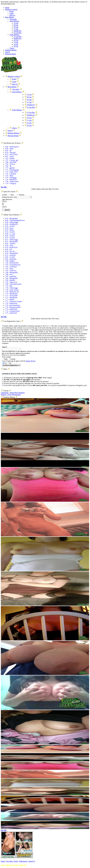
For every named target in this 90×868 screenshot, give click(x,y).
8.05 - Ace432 (10, 257)
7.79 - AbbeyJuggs (12, 288)
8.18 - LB (8, 249)
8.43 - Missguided (11, 218)
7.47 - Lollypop (11, 174)
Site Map (10, 861)
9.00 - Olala (9, 149)
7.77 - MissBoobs (11, 294)
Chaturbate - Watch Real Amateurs (13, 393)
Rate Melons (9, 17)
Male (5, 359)
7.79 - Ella (9, 286)
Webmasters (23, 861)
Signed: (5, 347)
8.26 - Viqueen (10, 244)
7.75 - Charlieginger (12, 170)
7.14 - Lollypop (11, 183)
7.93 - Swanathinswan (13, 265)
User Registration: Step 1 (12, 321)
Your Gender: (7, 357)
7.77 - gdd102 (10, 168)
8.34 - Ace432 (10, 226)
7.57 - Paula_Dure (11, 172)
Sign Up (12, 15)
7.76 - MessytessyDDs (13, 307)
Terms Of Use (31, 361)
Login (11, 13)
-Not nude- (13, 19)
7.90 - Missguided (11, 272)
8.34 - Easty (9, 228)
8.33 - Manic (10, 230)
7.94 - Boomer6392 (12, 263)
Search (8, 52)
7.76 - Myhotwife (11, 303)
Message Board (10, 54)
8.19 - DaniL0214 (11, 247)
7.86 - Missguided (11, 278)
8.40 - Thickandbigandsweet (15, 220)
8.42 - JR (8, 151)
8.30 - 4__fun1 (10, 234)
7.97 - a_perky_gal (12, 160)
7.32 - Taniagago (11, 178)
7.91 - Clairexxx (11, 271)
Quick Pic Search (9, 192)
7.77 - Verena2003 (11, 296)
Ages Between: (7, 199)
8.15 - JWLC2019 (11, 154)
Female (12, 359)
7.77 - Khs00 (10, 300)
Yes (5, 363)
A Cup (16, 23)
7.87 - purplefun (11, 276)
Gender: (5, 195)
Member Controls (11, 9)
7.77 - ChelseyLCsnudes (14, 301)
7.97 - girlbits (10, 158)
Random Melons (11, 50)
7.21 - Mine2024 (11, 180)
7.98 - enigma (10, 261)
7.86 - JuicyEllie (11, 162)
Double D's (18, 31)
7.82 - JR (8, 166)
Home (7, 8)
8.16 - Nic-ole (10, 251)
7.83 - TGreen (10, 164)
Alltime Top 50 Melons (11, 215)
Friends (6, 391)
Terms (16, 861)
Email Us (32, 861)
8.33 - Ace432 (10, 232)
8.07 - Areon (9, 156)
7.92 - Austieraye (11, 267)
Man (11, 195)
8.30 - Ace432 (10, 236)
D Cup (16, 27)
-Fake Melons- (14, 35)
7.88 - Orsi (9, 274)
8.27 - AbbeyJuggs (12, 240)
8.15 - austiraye (10, 255)
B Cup (16, 25)
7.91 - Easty (9, 269)
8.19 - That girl (10, 153)
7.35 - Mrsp (9, 176)
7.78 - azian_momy (12, 290)
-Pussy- (12, 48)
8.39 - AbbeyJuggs (12, 222)
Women (21, 195)
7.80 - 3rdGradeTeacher (13, 284)
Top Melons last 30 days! (12, 143)
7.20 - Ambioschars (12, 181)
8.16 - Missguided (11, 253)
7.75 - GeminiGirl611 (13, 311)
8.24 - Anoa (9, 245)
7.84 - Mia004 (10, 280)
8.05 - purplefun (11, 259)
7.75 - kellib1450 (11, 309)
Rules (5, 369)
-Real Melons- (14, 21)
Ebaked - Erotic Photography (11, 395)
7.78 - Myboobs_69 (12, 292)
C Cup (16, 29)
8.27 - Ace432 (10, 238)
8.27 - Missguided (11, 242)
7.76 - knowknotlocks (13, 305)
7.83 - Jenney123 (11, 282)
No (10, 363)
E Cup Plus (18, 33)
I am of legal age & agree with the (19, 361)
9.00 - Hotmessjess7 (12, 147)
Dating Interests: (8, 197)
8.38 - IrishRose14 (12, 224)
